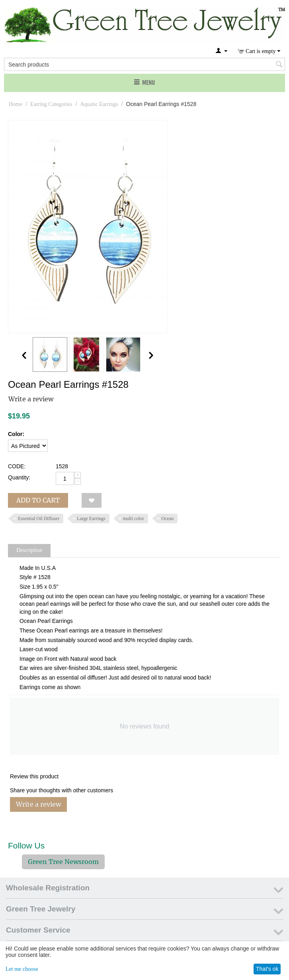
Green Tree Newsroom (63, 862)
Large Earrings (91, 518)
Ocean (168, 518)
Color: (16, 434)
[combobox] (144, 64)
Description (29, 550)
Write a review (31, 399)
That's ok (267, 969)
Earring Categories (51, 104)
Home (16, 104)
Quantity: (19, 477)
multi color (134, 518)
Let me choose (22, 969)
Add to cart (38, 500)
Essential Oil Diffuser (39, 518)
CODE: (17, 466)
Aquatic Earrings (99, 104)
